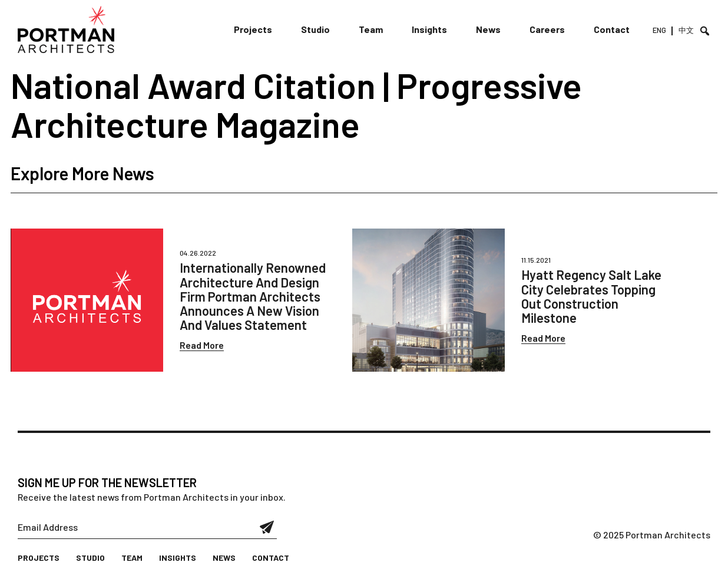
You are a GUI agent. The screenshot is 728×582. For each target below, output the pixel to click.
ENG (659, 30)
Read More (202, 345)
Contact (612, 29)
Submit (267, 527)
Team (371, 29)
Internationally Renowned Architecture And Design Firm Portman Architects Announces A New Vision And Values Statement (253, 296)
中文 (686, 30)
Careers (547, 29)
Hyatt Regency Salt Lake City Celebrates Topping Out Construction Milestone (591, 296)
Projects (253, 29)
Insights (429, 29)
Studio (315, 29)
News (488, 29)
